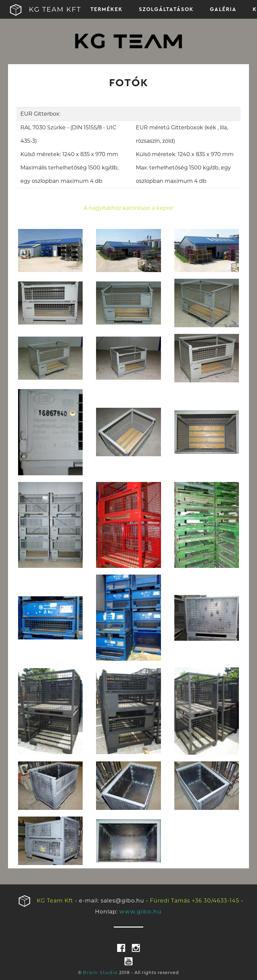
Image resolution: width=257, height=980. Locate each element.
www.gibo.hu (141, 912)
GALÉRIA (223, 9)
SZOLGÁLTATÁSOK (166, 9)
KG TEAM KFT (37, 10)
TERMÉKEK (107, 9)
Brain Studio (100, 972)
